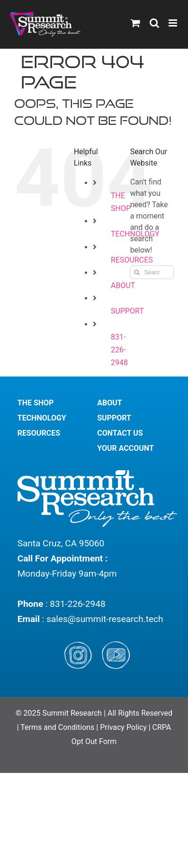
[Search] (137, 272)
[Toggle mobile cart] (135, 23)
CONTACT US (120, 433)
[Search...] (152, 272)
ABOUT (123, 285)
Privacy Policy (123, 727)
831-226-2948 (119, 350)
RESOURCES (39, 433)
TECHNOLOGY (42, 418)
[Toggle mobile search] (154, 23)
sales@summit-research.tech (105, 619)
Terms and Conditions (58, 727)
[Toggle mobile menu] (174, 23)
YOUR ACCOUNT (125, 448)
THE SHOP (36, 403)
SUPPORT (127, 311)
